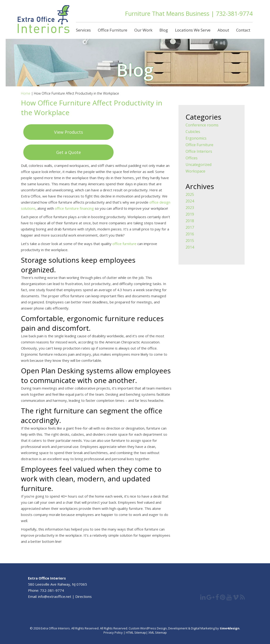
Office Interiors (199, 151)
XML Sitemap (157, 632)
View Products (69, 132)
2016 (190, 234)
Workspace (195, 171)
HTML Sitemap (136, 632)
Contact (243, 30)
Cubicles (193, 132)
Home (26, 93)
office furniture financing (74, 208)
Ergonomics (196, 138)
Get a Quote (69, 152)
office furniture (124, 244)
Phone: (34, 590)
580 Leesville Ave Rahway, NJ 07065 (58, 584)
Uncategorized (199, 165)
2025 (190, 194)
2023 (190, 208)
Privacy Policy (113, 632)
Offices (192, 158)
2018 (190, 221)
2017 (190, 227)
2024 (190, 201)
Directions (83, 596)
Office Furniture (113, 30)
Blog (164, 30)
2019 (190, 214)
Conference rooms (202, 125)
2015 (190, 241)
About (223, 30)
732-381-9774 (234, 13)
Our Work (143, 30)
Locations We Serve (193, 30)
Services (83, 30)
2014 (190, 247)
